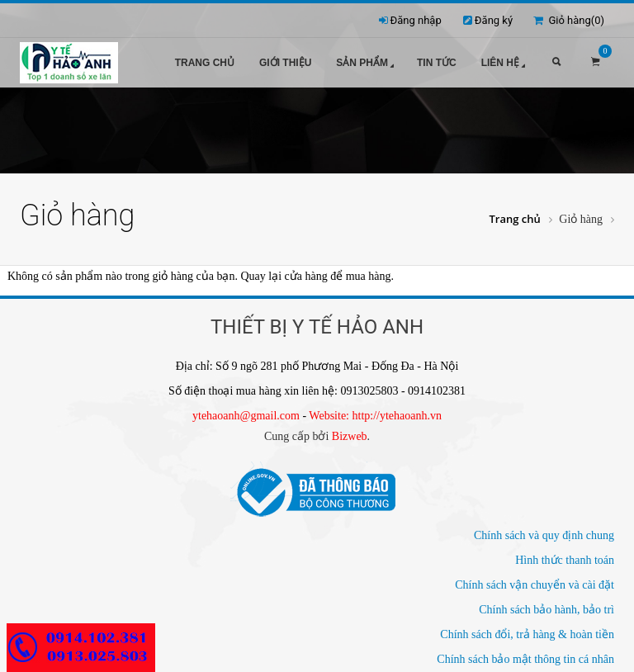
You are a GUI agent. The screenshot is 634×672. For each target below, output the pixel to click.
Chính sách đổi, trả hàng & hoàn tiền (527, 634)
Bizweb (350, 436)
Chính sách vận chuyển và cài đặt (535, 585)
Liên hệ (505, 64)
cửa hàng (306, 276)
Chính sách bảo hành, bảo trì (546, 610)
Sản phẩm (367, 64)
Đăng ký (494, 20)
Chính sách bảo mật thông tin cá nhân (525, 659)
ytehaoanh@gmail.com (246, 416)
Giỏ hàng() (569, 20)
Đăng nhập (416, 20)
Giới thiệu (285, 63)
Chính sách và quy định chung (544, 535)
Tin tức (437, 63)
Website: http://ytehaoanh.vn (375, 416)
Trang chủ (205, 63)
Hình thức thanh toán (565, 560)
